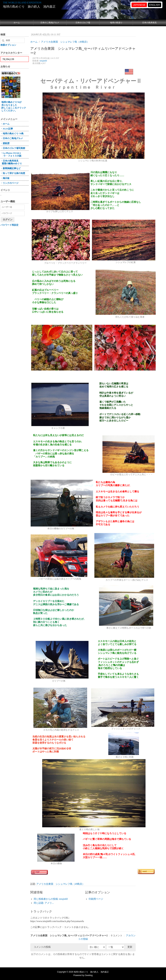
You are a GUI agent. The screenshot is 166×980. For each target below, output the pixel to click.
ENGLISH (155, 5)
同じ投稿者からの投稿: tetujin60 (51, 899)
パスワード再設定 (9, 225)
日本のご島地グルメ (50, 23)
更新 (130, 947)
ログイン (8, 220)
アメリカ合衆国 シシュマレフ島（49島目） (60, 884)
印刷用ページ (96, 899)
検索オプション (8, 45)
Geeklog (89, 975)
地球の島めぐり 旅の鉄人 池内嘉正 (29, 7)
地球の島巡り (116, 23)
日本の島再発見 (149, 23)
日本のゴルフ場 (83, 23)
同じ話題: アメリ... (44, 903)
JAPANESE (139, 5)
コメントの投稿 (42, 947)
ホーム (17, 23)
